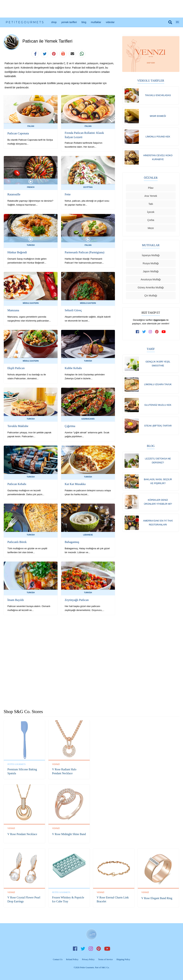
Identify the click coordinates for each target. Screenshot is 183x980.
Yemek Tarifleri (69, 22)
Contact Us (58, 959)
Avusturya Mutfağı (151, 281)
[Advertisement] (91, 9)
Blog (84, 22)
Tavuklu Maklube (17, 426)
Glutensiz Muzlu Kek (158, 407)
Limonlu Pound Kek (158, 137)
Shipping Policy (123, 959)
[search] (170, 22)
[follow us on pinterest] (157, 333)
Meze (151, 229)
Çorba (151, 221)
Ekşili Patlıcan (16, 368)
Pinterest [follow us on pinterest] (99, 948)
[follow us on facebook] (138, 333)
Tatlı (151, 205)
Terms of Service (105, 959)
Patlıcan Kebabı (16, 483)
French (31, 187)
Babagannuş (72, 541)
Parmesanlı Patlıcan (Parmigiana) (84, 252)
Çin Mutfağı (151, 297)
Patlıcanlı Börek (17, 541)
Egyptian (88, 187)
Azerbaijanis (88, 418)
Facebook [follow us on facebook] (75, 948)
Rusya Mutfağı (151, 264)
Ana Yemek (151, 197)
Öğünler (151, 179)
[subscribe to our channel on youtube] (164, 333)
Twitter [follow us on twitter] (83, 948)
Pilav (151, 189)
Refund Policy (72, 959)
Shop (54, 22)
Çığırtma (70, 426)
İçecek (151, 213)
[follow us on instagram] (150, 333)
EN (177, 22)
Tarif (151, 350)
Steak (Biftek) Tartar (158, 427)
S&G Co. (105, 967)
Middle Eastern (31, 302)
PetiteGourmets (25, 22)
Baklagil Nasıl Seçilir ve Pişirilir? (158, 484)
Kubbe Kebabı (73, 368)
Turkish (31, 244)
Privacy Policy (88, 959)
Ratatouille (14, 194)
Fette (68, 194)
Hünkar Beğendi (17, 252)
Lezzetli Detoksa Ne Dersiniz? (158, 463)
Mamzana (13, 310)
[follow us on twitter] (144, 333)
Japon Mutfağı (151, 272)
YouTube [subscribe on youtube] (107, 948)
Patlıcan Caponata (18, 133)
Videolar (110, 22)
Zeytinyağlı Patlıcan (76, 599)
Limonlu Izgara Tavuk (158, 386)
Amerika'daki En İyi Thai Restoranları (158, 526)
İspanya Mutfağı (151, 256)
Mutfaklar (96, 22)
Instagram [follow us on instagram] (91, 948)
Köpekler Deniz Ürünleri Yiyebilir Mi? (158, 505)
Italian (31, 126)
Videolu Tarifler (151, 81)
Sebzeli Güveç (73, 310)
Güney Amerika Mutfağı (151, 289)
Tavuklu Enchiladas (158, 95)
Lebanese (88, 534)
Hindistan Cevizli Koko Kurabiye (158, 158)
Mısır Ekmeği (158, 116)
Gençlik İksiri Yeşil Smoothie (158, 365)
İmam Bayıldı (15, 599)
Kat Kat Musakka (75, 483)
